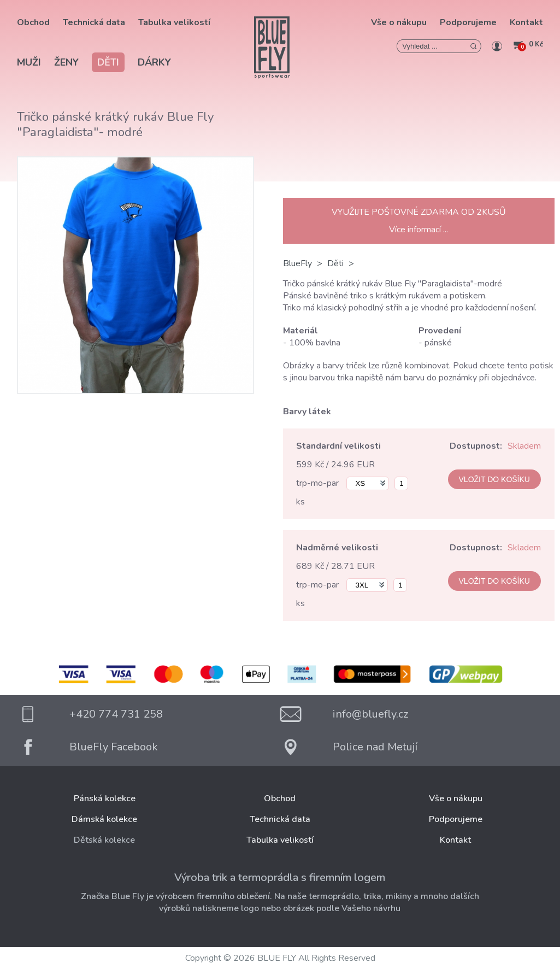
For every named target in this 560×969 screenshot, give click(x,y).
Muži (29, 62)
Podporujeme (468, 22)
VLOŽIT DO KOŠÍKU (494, 479)
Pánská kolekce (105, 798)
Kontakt (526, 22)
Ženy (66, 62)
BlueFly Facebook (114, 747)
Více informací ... (418, 230)
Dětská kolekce (104, 840)
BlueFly (297, 263)
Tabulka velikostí (174, 22)
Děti (108, 62)
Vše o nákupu (399, 22)
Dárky (154, 62)
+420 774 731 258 (116, 714)
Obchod (33, 22)
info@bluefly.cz (370, 714)
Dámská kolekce (104, 819)
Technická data (94, 22)
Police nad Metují (375, 747)
